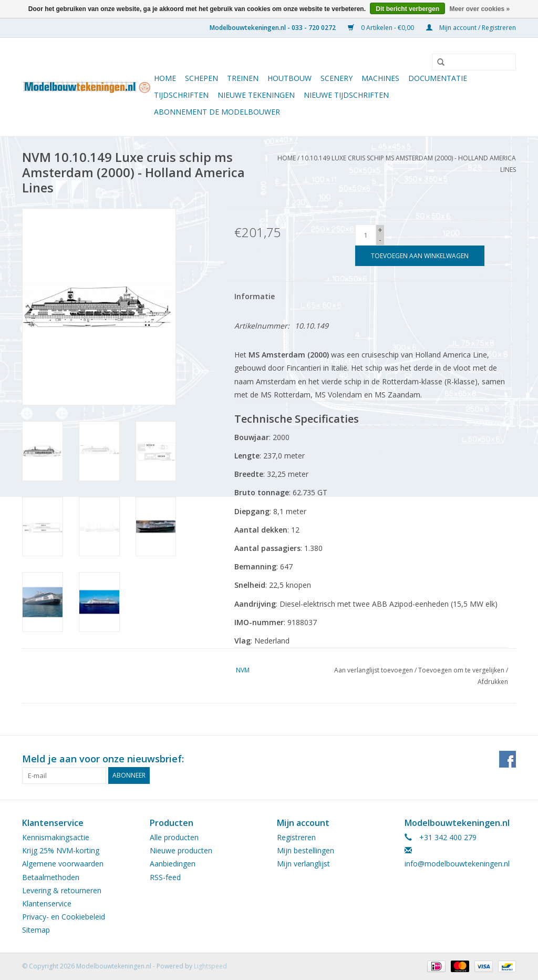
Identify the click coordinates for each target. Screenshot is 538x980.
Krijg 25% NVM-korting (61, 850)
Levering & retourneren (62, 890)
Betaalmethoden (51, 877)
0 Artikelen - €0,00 (382, 28)
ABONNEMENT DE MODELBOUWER (217, 112)
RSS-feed (165, 877)
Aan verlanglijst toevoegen (374, 670)
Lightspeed (210, 966)
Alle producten (174, 837)
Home (165, 78)
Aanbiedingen (173, 864)
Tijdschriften (181, 95)
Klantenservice (47, 904)
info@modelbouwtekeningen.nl (457, 864)
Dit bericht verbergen (407, 9)
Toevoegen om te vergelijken (462, 670)
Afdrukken (493, 682)
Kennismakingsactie (56, 837)
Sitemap (36, 930)
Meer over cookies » (479, 9)
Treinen (243, 78)
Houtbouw (289, 78)
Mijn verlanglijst (303, 864)
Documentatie (438, 78)
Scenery (337, 78)
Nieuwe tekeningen (256, 95)
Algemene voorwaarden (63, 864)
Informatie (255, 296)
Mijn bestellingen (306, 850)
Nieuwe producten (181, 850)
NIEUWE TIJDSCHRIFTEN (346, 95)
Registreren (296, 837)
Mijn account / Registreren (471, 28)
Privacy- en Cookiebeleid (64, 917)
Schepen (201, 78)
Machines (380, 78)
